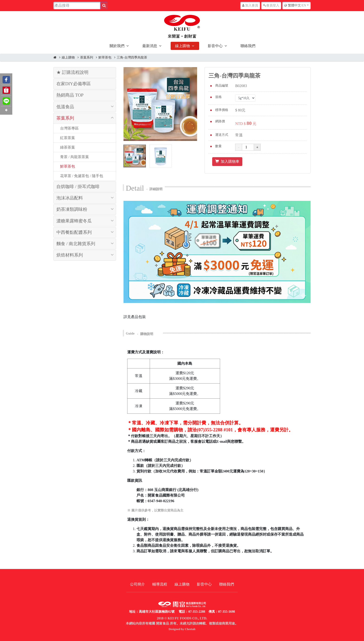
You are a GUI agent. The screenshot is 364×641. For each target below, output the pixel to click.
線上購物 (182, 46)
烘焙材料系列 (70, 255)
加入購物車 (227, 161)
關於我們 (117, 46)
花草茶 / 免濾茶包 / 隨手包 (81, 176)
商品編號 (222, 86)
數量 (218, 146)
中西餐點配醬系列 (74, 232)
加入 (250, 5)
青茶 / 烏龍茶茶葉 (74, 157)
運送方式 (222, 135)
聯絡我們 (248, 46)
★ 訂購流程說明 (72, 72)
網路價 (220, 121)
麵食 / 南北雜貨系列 (76, 244)
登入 (271, 5)
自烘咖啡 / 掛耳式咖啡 (78, 187)
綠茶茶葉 (67, 147)
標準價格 (222, 110)
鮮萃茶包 (105, 57)
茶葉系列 (87, 57)
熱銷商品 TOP (70, 95)
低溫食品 (65, 107)
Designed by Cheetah (182, 629)
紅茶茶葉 (67, 138)
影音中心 (215, 46)
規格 (218, 97)
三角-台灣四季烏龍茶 (132, 57)
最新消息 (150, 46)
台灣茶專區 (69, 128)
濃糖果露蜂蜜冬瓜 (74, 221)
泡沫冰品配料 (70, 198)
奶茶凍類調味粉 (72, 209)
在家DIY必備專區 (74, 84)
